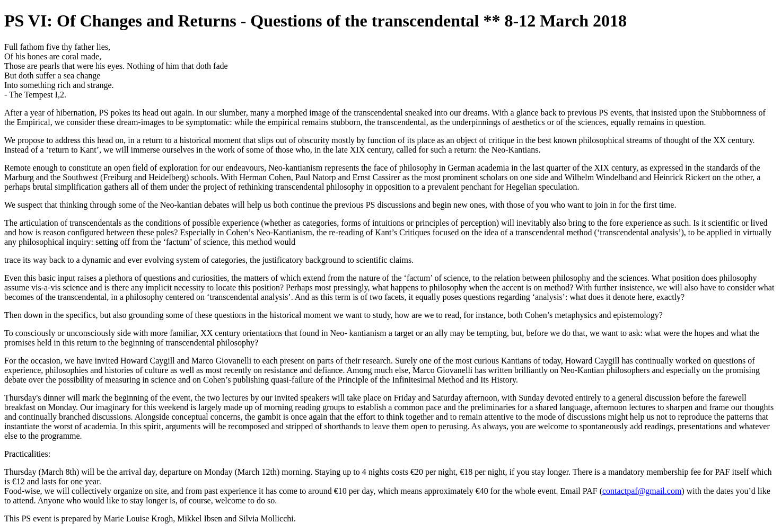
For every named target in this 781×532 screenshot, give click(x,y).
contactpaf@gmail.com (642, 491)
